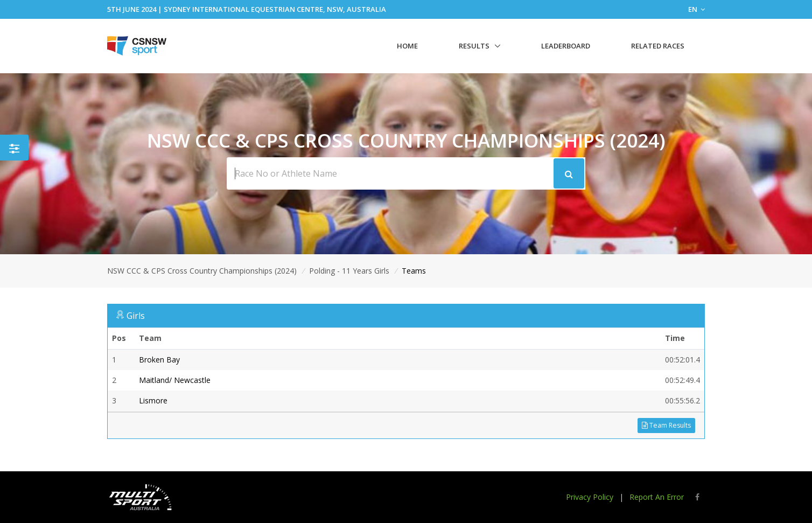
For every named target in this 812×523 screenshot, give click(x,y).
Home (407, 46)
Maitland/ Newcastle (175, 380)
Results (474, 46)
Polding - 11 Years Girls (349, 271)
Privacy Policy (590, 497)
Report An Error (657, 497)
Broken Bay (159, 360)
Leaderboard (566, 46)
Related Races (658, 46)
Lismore (153, 400)
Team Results (666, 425)
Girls (136, 316)
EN (696, 9)
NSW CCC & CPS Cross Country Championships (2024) (202, 271)
